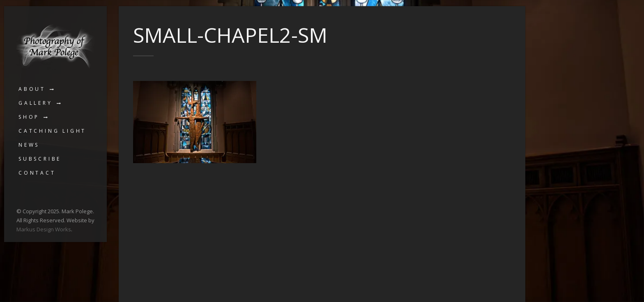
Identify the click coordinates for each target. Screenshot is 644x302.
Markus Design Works (44, 229)
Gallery (36, 103)
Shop (29, 117)
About (32, 89)
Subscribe (40, 159)
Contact (37, 173)
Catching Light (52, 131)
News (29, 145)
